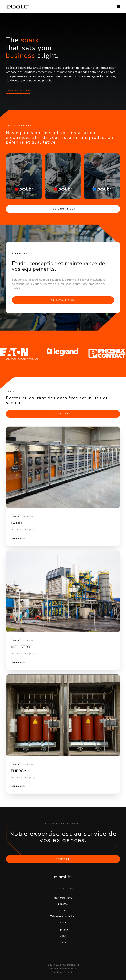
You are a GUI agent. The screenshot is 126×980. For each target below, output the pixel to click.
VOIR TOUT (63, 414)
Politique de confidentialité (63, 969)
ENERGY (19, 771)
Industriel (63, 904)
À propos (63, 930)
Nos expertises (63, 209)
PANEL (17, 523)
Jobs (63, 936)
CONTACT (63, 859)
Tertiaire (63, 910)
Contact (63, 942)
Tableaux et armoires (63, 916)
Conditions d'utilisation (63, 972)
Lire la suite (18, 538)
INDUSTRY (21, 647)
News (63, 923)
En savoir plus (63, 300)
